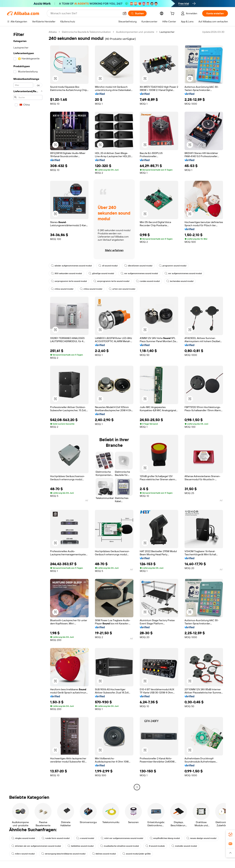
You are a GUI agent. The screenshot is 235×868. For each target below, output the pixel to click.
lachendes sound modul (180, 281)
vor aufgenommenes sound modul (139, 273)
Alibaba (53, 32)
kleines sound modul (104, 854)
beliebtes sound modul (81, 846)
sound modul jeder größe (137, 854)
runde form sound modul (56, 838)
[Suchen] (137, 13)
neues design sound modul (201, 838)
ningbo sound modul (23, 838)
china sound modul (62, 289)
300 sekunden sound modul (66, 273)
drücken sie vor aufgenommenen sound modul (36, 846)
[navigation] (27, 410)
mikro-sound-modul (23, 854)
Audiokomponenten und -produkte (135, 32)
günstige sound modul (101, 273)
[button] (125, 13)
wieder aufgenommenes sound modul (71, 266)
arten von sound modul (122, 289)
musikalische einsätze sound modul (120, 846)
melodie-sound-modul (184, 846)
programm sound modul (173, 266)
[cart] (173, 14)
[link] (230, 835)
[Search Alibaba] (85, 13)
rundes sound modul (148, 281)
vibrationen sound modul (138, 266)
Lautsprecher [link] (167, 32)
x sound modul (85, 838)
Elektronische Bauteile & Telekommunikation (86, 32)
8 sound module (155, 846)
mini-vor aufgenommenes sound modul (122, 838)
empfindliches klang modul (165, 838)
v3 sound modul (108, 266)
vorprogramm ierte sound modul (69, 281)
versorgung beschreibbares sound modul (63, 854)
